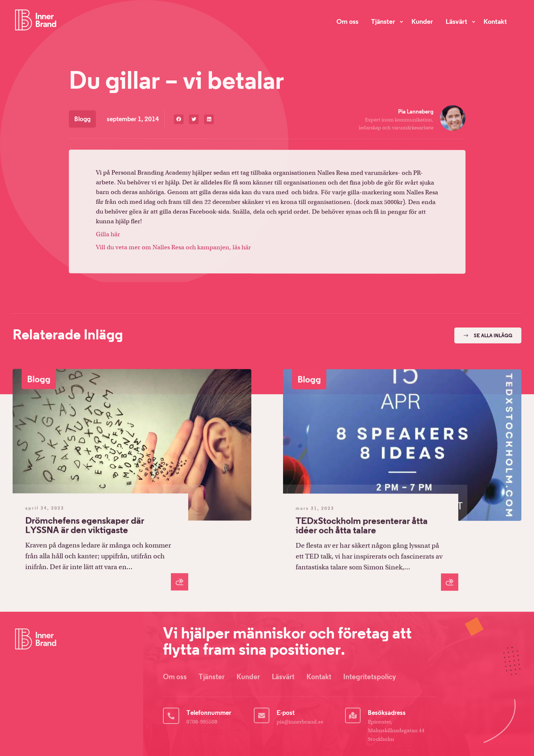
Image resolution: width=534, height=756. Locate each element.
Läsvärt (456, 21)
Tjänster (383, 21)
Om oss (347, 21)
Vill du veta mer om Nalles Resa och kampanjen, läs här (173, 249)
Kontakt (495, 21)
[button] (179, 121)
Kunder (422, 21)
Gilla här (108, 236)
